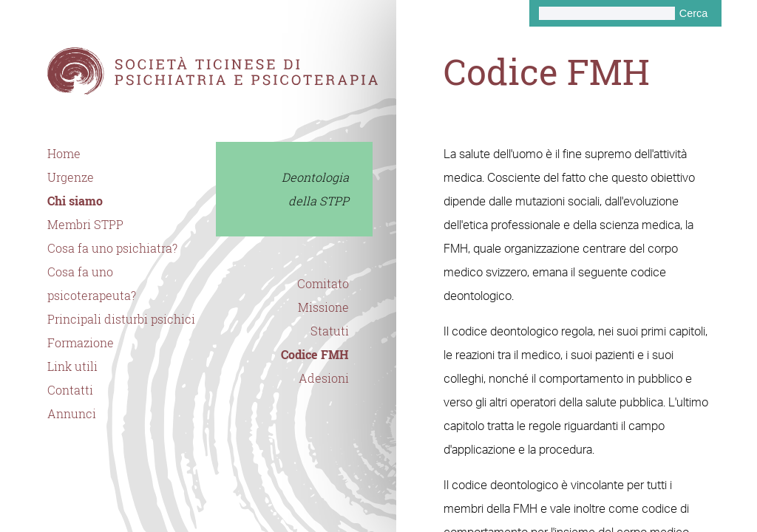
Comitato (323, 284)
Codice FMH (315, 355)
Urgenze (71, 177)
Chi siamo (75, 201)
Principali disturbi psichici (121, 319)
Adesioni (324, 378)
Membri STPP (85, 225)
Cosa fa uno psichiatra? (112, 248)
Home (64, 154)
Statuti (330, 331)
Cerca (693, 13)
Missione (323, 307)
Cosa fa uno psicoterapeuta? (92, 284)
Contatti (70, 390)
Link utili (72, 366)
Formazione (81, 343)
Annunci (72, 414)
